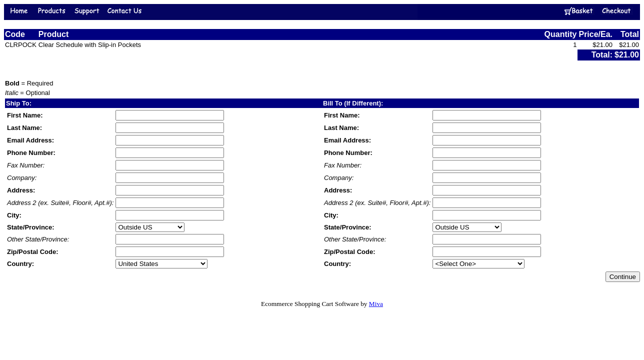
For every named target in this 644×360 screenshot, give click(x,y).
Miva (376, 304)
